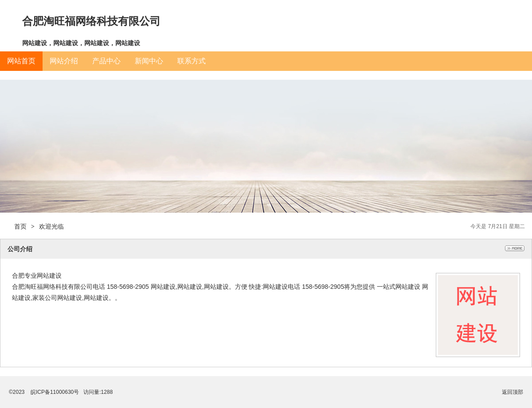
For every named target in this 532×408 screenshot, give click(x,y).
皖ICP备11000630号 (55, 392)
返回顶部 (512, 392)
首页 (20, 226)
